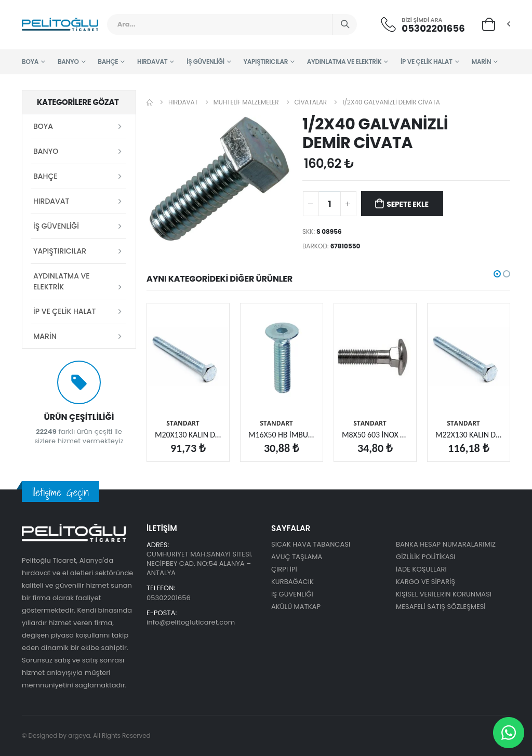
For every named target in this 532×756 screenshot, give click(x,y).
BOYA (30, 62)
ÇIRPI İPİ (284, 569)
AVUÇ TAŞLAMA (297, 557)
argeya (79, 735)
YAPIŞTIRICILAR (266, 62)
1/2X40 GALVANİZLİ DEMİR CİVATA (391, 102)
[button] (489, 24)
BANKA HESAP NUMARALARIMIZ (446, 544)
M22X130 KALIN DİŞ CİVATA (469, 435)
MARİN (481, 62)
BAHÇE (108, 62)
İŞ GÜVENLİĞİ (205, 62)
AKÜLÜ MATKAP (296, 607)
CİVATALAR (310, 102)
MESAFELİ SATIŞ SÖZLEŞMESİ (441, 607)
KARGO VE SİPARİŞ (425, 582)
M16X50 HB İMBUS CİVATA (282, 435)
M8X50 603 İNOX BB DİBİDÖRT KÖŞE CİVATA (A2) (375, 435)
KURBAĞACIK (292, 582)
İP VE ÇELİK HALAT (427, 62)
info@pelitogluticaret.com (191, 622)
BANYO (68, 62)
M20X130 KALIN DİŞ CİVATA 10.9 (188, 435)
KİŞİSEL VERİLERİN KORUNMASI (444, 594)
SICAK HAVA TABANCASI (311, 544)
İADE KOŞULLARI (421, 569)
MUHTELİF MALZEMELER (246, 102)
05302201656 (433, 28)
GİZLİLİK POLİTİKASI (426, 557)
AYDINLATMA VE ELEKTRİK (344, 62)
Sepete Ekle (408, 204)
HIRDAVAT (152, 62)
